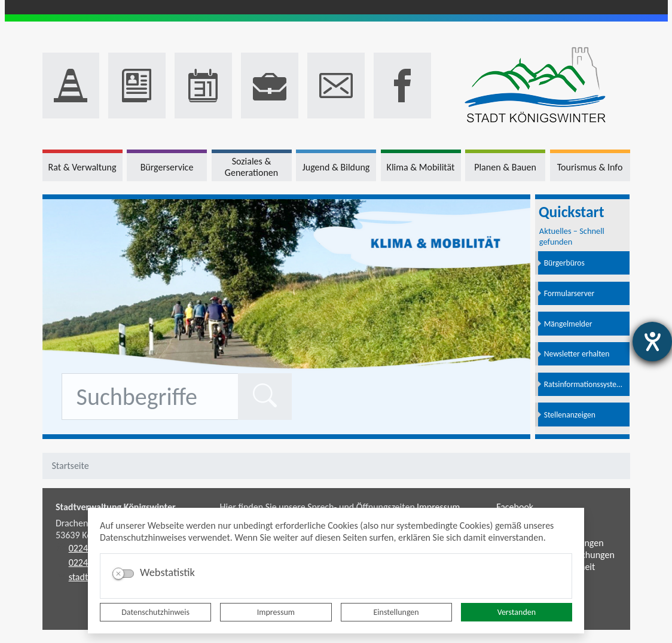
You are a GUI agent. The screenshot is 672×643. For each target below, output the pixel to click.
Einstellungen (396, 612)
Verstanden (517, 612)
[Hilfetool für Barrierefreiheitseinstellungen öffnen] (652, 342)
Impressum (276, 612)
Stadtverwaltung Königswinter (116, 507)
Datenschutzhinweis (155, 612)
